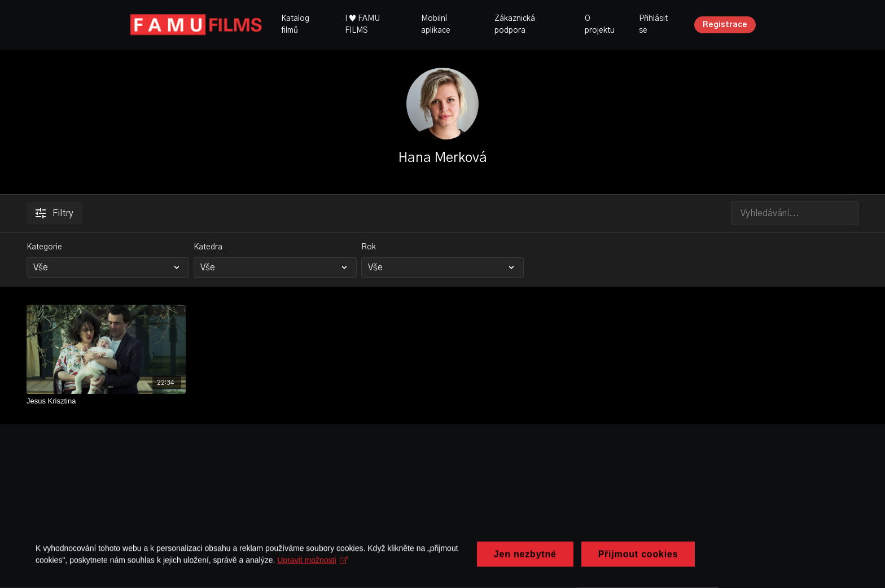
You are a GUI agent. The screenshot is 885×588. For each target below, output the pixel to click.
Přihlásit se (653, 25)
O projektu (600, 25)
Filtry (54, 213)
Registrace (725, 25)
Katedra (208, 247)
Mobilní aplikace (436, 25)
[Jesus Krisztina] (106, 401)
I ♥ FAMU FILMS (362, 25)
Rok (369, 247)
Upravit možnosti (316, 559)
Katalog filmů (295, 25)
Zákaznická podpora (515, 25)
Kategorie (44, 247)
